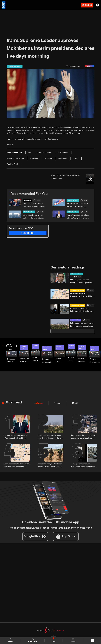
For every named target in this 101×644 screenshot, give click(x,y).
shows (73, 640)
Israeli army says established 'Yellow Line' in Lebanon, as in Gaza (50, 465)
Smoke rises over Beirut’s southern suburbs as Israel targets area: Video (72, 359)
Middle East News (73, 200)
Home (11, 640)
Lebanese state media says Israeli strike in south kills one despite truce (82, 325)
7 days (57, 403)
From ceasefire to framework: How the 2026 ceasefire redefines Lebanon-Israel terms (81, 295)
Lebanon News (76, 320)
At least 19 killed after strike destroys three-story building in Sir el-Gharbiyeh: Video (25, 360)
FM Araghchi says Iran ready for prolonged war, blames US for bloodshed (81, 282)
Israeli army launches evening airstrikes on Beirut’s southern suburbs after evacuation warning (60, 360)
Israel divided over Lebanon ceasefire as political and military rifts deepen (83, 437)
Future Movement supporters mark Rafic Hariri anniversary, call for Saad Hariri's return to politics (95, 361)
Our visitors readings (68, 268)
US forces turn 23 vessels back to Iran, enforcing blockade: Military (77, 205)
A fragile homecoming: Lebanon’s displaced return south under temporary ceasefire (82, 310)
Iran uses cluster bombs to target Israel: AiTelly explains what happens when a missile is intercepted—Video (12, 361)
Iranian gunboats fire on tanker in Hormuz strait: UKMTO (33, 217)
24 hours (38, 403)
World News (27, 200)
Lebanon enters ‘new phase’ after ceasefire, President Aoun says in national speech (16, 437)
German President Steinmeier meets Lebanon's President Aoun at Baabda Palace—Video (83, 360)
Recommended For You (29, 194)
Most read (14, 402)
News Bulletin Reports (78, 290)
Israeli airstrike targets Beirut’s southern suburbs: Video (36, 359)
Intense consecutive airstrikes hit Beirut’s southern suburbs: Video (48, 361)
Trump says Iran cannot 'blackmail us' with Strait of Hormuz (34, 205)
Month (74, 403)
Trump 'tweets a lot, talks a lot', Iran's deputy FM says (78, 217)
